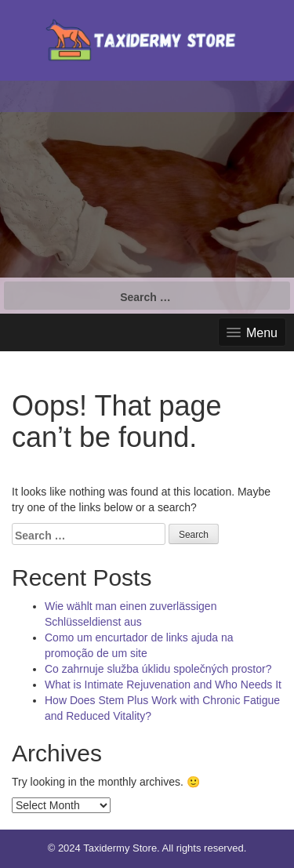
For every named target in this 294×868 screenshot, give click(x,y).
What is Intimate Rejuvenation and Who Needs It (163, 685)
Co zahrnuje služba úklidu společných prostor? (158, 669)
